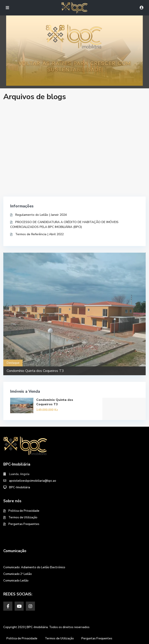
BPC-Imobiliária (20, 487)
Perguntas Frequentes (24, 524)
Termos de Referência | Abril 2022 (39, 234)
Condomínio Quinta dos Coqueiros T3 (35, 371)
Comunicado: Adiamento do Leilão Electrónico (34, 567)
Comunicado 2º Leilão (18, 574)
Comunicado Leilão (16, 581)
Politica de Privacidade (24, 511)
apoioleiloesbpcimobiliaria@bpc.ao (33, 481)
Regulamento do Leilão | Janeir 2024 (41, 215)
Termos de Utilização (23, 517)
